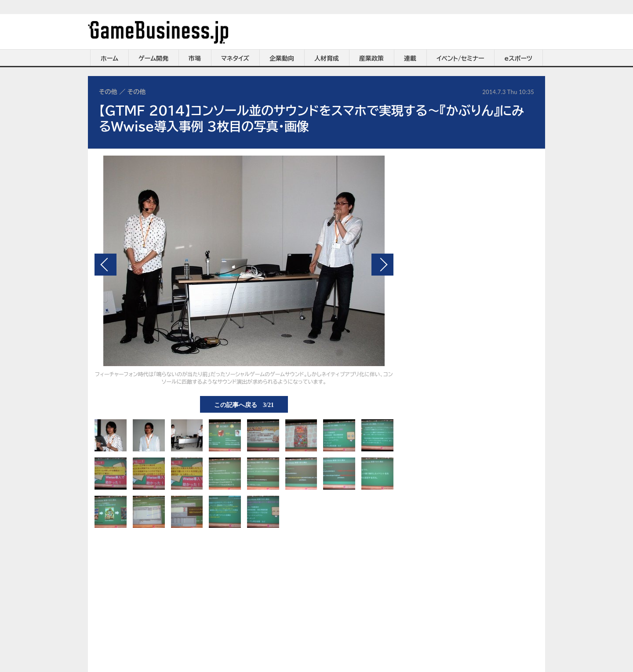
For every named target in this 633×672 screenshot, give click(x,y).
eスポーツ (518, 58)
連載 (410, 58)
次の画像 (382, 265)
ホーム (109, 58)
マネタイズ (235, 58)
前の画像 (105, 265)
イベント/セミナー (460, 58)
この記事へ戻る (244, 404)
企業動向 (282, 58)
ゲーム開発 (153, 58)
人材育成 (327, 58)
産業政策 (371, 58)
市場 (195, 58)
